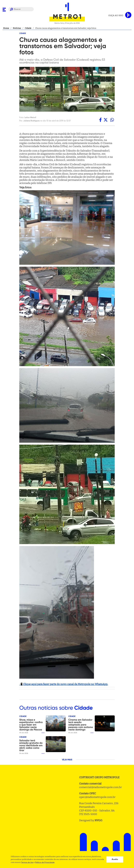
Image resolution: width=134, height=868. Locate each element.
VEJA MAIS (67, 760)
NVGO (98, 820)
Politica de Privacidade (45, 862)
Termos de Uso (27, 862)
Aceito (115, 859)
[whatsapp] (112, 120)
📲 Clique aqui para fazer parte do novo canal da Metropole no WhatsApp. (64, 684)
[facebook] (100, 120)
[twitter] (106, 120)
